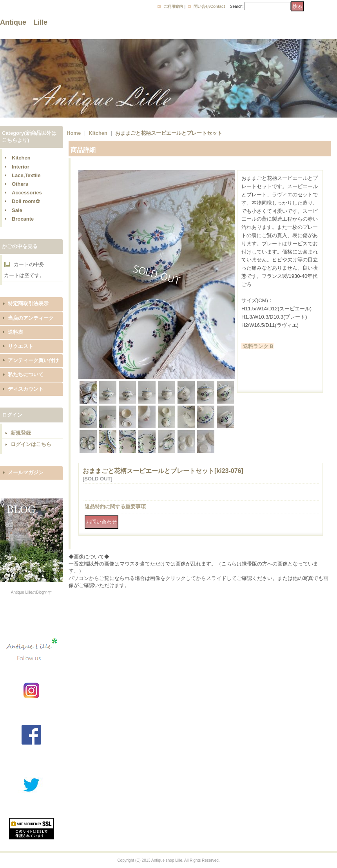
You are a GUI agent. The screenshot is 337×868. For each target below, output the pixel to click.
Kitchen (21, 158)
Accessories (27, 193)
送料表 (15, 332)
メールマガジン (26, 472)
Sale (17, 210)
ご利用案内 (173, 6)
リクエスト (21, 346)
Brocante (23, 219)
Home (74, 133)
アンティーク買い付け (33, 360)
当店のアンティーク (31, 318)
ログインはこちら (31, 444)
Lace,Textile (26, 175)
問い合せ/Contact (209, 6)
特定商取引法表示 (28, 304)
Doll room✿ (26, 201)
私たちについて (26, 374)
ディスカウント (26, 389)
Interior (21, 167)
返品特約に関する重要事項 (115, 506)
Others (20, 184)
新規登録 (21, 433)
